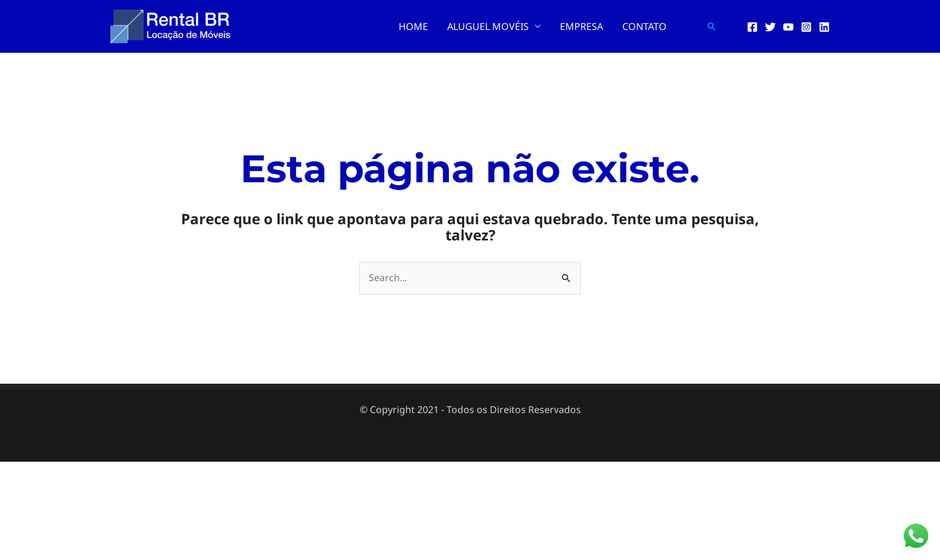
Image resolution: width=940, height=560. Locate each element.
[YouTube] (788, 27)
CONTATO (644, 26)
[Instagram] (806, 27)
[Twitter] (770, 27)
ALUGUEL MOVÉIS (488, 26)
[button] (712, 26)
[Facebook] (752, 27)
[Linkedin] (824, 27)
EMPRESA (582, 26)
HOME (413, 26)
